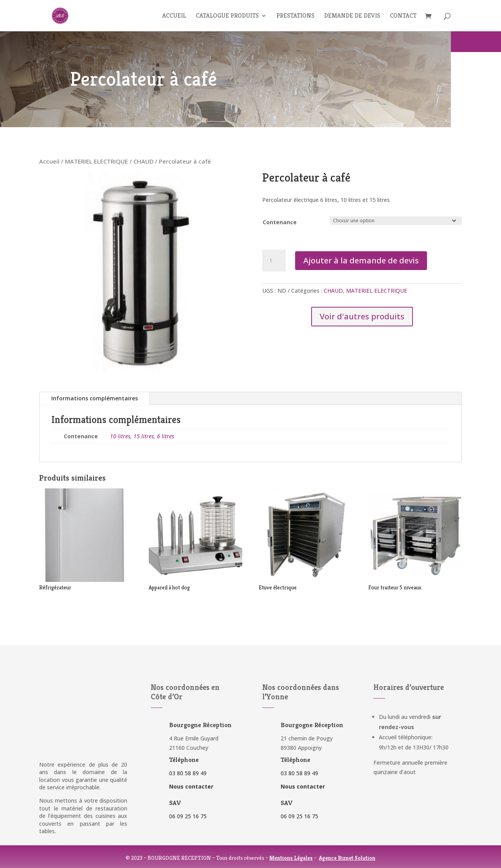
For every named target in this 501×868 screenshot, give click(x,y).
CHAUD (143, 161)
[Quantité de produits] (274, 261)
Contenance (280, 222)
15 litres (144, 436)
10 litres (120, 436)
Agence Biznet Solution (347, 858)
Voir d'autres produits (362, 316)
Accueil (174, 16)
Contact (403, 16)
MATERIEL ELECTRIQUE (96, 161)
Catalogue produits (227, 16)
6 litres (166, 436)
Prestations (295, 16)
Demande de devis (352, 16)
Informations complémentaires (95, 398)
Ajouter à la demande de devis (361, 260)
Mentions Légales (291, 858)
